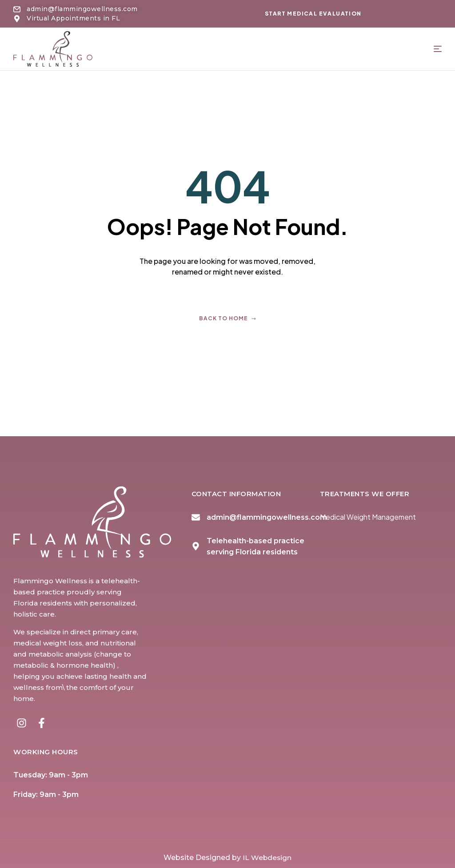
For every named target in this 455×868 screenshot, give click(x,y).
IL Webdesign (267, 854)
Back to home (228, 318)
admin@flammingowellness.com (267, 517)
